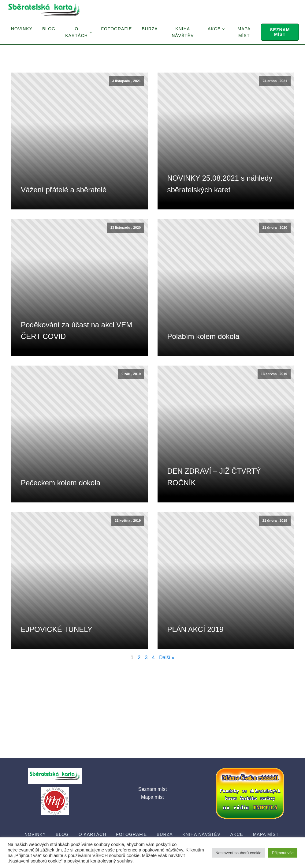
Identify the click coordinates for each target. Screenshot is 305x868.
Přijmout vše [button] (283, 853)
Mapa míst (244, 32)
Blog (49, 29)
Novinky (22, 29)
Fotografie (116, 29)
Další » (167, 658)
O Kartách (76, 32)
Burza (150, 29)
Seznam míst (280, 32)
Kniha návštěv (183, 32)
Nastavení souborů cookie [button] (238, 853)
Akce (214, 29)
